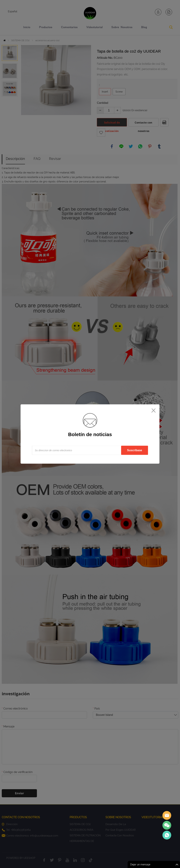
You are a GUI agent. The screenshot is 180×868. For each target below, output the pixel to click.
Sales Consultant (167, 835)
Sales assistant (167, 815)
